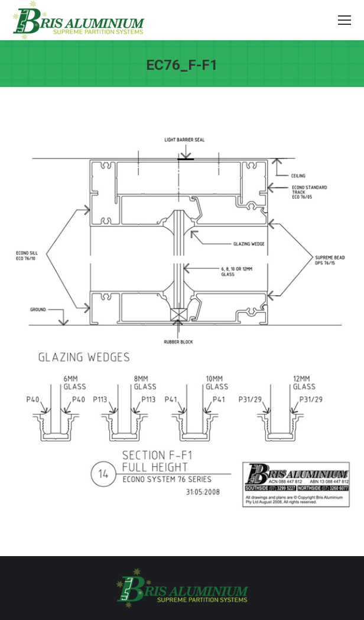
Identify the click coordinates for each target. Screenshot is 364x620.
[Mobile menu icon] (344, 20)
